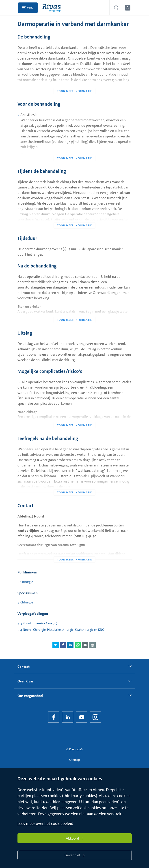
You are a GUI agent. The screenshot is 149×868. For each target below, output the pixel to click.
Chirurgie (27, 582)
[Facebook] (54, 717)
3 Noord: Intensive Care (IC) (39, 623)
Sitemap (74, 760)
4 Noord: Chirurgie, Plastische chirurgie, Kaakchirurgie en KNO (62, 630)
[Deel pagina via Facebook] (63, 645)
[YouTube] (82, 717)
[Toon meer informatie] (75, 82)
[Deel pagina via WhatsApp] (78, 645)
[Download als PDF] (93, 645)
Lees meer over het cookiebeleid (45, 823)
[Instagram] (95, 717)
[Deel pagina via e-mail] (85, 645)
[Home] (53, 8)
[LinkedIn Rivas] (68, 717)
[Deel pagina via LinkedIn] (70, 645)
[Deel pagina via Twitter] (56, 645)
